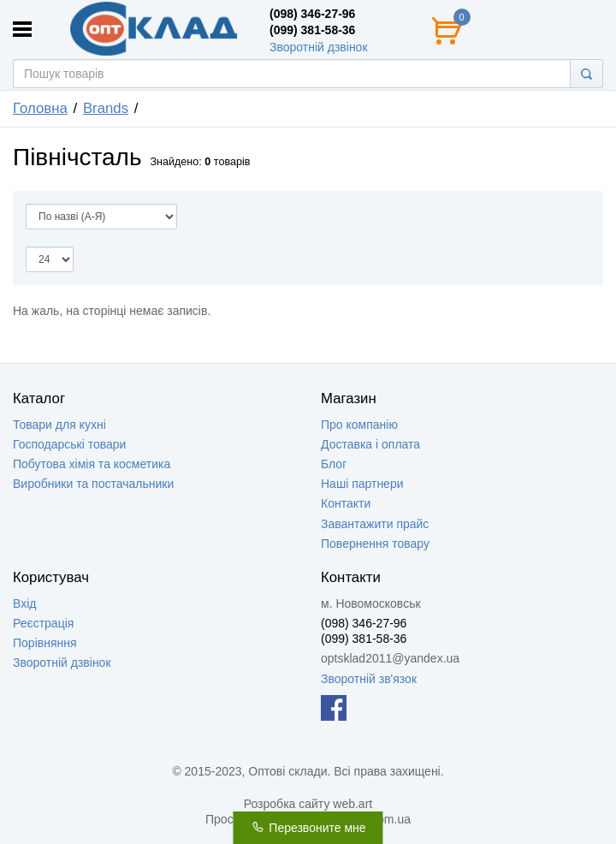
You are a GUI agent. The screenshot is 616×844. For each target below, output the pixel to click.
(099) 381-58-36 (312, 30)
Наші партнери (362, 484)
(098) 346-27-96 (312, 14)
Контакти (346, 503)
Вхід (24, 603)
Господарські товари (69, 444)
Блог (334, 464)
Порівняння (45, 643)
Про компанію (359, 425)
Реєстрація (43, 623)
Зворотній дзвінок (319, 47)
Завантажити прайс (375, 524)
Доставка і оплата (370, 444)
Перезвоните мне (308, 828)
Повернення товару (375, 544)
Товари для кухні (59, 425)
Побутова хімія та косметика (92, 464)
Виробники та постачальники (93, 484)
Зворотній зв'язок (369, 679)
